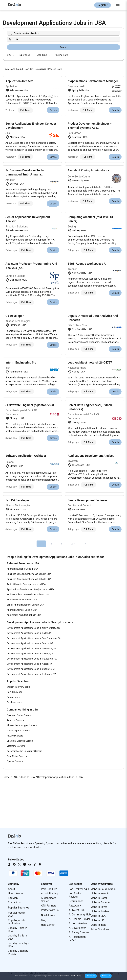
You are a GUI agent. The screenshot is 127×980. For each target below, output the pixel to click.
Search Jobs (76, 901)
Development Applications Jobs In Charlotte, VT (31, 669)
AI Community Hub (80, 915)
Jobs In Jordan (100, 911)
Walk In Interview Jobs (18, 687)
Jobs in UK (98, 920)
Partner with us (50, 910)
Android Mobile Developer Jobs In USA (26, 584)
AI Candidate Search (48, 900)
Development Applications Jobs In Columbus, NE (32, 648)
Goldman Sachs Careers (19, 715)
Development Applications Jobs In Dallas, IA (29, 633)
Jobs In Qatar (99, 898)
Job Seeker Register (75, 895)
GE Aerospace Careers (18, 731)
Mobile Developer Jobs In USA (22, 600)
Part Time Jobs (15, 692)
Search (63, 47)
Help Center (48, 925)
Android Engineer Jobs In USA (22, 610)
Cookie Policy (76, 976)
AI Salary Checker (79, 932)
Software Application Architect (26, 456)
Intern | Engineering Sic (21, 362)
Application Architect (19, 81)
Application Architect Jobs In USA (24, 615)
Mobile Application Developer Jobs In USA (28, 594)
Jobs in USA (98, 916)
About (11, 889)
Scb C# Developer (17, 500)
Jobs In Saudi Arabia (103, 889)
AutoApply (75, 906)
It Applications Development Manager (93, 81)
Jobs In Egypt (99, 907)
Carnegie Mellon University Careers (24, 751)
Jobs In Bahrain (100, 902)
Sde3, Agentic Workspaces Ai (87, 264)
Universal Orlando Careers (20, 741)
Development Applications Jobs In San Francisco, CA (34, 638)
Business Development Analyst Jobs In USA (29, 574)
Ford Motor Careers (17, 756)
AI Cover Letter (77, 928)
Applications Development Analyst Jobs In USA (31, 589)
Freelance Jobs (15, 702)
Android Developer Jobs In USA (23, 569)
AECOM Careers (15, 736)
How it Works (16, 894)
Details (53, 110)
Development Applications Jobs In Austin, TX (30, 664)
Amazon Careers (15, 720)
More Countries (100, 929)
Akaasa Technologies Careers (22, 725)
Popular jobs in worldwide (17, 922)
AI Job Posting (50, 894)
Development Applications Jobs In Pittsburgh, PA (32, 659)
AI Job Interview (78, 923)
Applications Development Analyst (91, 456)
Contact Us (14, 902)
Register (103, 5)
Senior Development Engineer (87, 500)
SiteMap (13, 898)
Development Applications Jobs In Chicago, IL (30, 654)
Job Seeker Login (79, 889)
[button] (91, 976)
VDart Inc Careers (16, 746)
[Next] (85, 544)
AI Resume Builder (79, 919)
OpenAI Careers (15, 761)
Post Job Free (49, 889)
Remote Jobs (14, 697)
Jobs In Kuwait (100, 894)
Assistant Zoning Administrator (88, 170)
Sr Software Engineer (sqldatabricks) (30, 405)
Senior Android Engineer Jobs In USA (25, 605)
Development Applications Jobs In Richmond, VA (32, 674)
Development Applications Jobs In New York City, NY (33, 628)
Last (73, 544)
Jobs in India (99, 925)
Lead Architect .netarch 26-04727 (90, 362)
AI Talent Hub (77, 910)
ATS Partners (49, 906)
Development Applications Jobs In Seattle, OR (30, 643)
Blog (44, 920)
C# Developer (14, 316)
